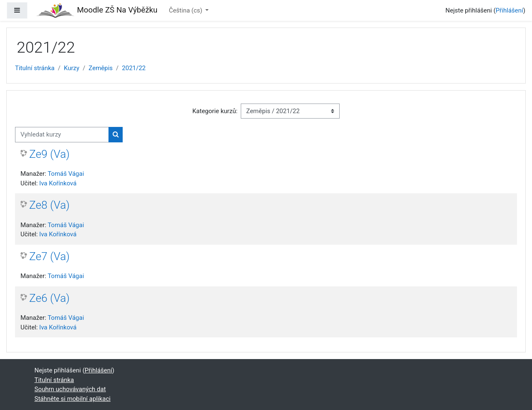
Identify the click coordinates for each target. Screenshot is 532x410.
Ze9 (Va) (49, 154)
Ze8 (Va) (49, 205)
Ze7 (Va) (49, 256)
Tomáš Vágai (66, 174)
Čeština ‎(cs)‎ (187, 10)
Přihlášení (509, 10)
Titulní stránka (35, 68)
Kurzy (72, 68)
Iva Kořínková (58, 183)
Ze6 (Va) (49, 298)
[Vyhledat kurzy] (62, 135)
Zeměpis (101, 68)
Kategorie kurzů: (215, 111)
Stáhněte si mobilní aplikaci (73, 399)
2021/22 (134, 68)
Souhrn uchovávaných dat (70, 389)
